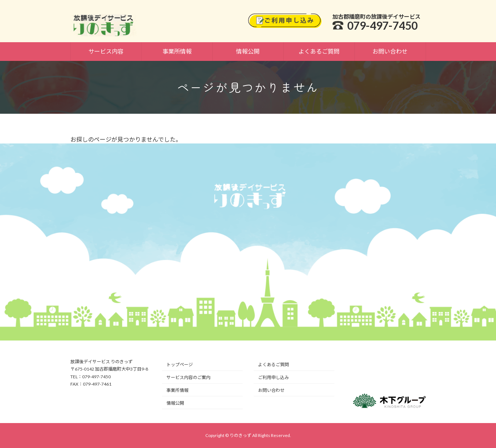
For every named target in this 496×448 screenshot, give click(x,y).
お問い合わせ (271, 390)
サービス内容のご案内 (188, 377)
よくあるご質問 (273, 365)
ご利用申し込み (273, 377)
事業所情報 (177, 390)
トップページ (180, 365)
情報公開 (175, 403)
